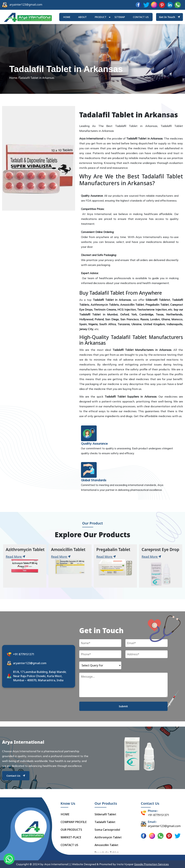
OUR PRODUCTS (71, 830)
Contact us (141, 17)
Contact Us (16, 776)
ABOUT (82, 17)
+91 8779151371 (24, 654)
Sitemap (120, 17)
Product (101, 17)
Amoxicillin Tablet (106, 845)
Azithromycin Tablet (108, 837)
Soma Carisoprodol (107, 830)
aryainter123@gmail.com (26, 5)
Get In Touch (169, 17)
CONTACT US (69, 845)
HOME (67, 17)
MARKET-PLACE (71, 837)
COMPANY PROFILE (74, 822)
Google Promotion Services (151, 864)
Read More (16, 557)
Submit (123, 706)
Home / (14, 78)
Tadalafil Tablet (105, 822)
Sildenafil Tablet (105, 814)
